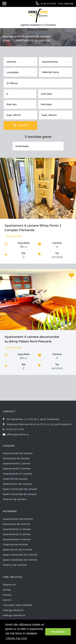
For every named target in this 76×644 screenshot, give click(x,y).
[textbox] (57, 72)
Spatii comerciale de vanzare (20, 489)
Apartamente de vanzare (18, 453)
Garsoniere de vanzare (16, 458)
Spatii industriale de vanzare (20, 494)
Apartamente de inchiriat (18, 519)
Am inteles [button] (58, 632)
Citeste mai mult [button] (16, 638)
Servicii (7, 600)
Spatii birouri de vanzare (17, 484)
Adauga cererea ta (14, 615)
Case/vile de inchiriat (15, 544)
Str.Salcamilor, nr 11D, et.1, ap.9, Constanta (33, 419)
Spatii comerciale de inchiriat (20, 555)
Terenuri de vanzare (15, 499)
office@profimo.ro (18, 434)
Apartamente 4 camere (17, 539)
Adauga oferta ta (13, 610)
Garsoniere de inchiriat (16, 524)
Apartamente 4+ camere (17, 474)
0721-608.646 (66, 4)
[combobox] (20, 62)
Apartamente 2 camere (17, 463)
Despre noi (9, 585)
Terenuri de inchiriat (15, 565)
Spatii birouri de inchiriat (17, 550)
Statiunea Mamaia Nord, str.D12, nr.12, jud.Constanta (39, 424)
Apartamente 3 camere (17, 469)
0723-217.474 (48, 4)
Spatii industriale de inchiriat (20, 560)
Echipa (7, 590)
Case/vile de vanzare (15, 479)
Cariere (7, 595)
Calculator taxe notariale (17, 605)
